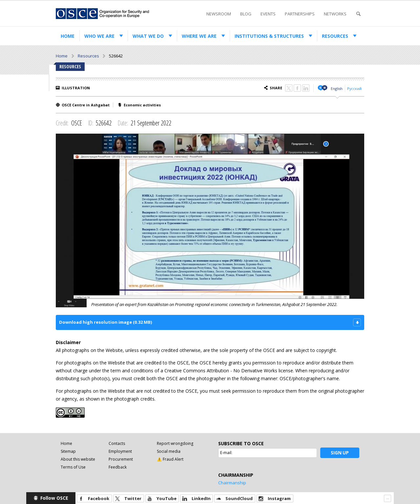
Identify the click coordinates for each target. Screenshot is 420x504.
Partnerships (300, 14)
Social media (169, 451)
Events (268, 14)
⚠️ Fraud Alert (170, 459)
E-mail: (226, 453)
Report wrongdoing (175, 443)
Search (358, 14)
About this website (78, 459)
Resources (335, 36)
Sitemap (68, 451)
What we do (148, 36)
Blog (246, 14)
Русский (354, 88)
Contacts (117, 443)
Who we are (99, 36)
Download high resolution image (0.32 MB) (105, 322)
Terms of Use (73, 467)
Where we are (199, 36)
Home (68, 36)
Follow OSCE (54, 498)
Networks (335, 14)
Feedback (118, 467)
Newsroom (219, 14)
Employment (120, 451)
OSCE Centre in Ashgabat (86, 105)
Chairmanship (232, 483)
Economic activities (142, 105)
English (337, 88)
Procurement (121, 459)
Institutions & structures (269, 36)
